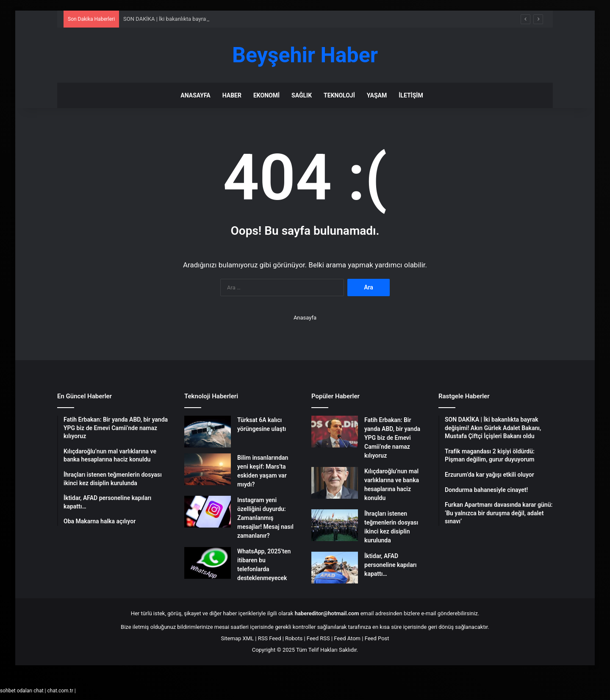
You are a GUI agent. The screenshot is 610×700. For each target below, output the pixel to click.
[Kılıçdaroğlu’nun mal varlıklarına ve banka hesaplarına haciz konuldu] (335, 483)
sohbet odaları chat (22, 691)
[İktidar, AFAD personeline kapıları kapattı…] (335, 568)
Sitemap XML (237, 638)
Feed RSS (318, 638)
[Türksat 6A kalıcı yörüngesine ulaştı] (208, 432)
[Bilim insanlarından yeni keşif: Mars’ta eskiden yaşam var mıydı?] (208, 469)
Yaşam (377, 95)
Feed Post (377, 638)
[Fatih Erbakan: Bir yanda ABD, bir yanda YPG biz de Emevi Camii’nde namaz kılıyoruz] (335, 432)
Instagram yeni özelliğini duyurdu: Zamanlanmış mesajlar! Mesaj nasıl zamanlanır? (265, 518)
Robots (294, 638)
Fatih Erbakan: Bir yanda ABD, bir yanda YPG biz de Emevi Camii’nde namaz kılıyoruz (392, 438)
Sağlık (302, 95)
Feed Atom (347, 638)
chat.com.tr (60, 691)
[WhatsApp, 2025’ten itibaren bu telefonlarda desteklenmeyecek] (208, 563)
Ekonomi (266, 95)
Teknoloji (339, 95)
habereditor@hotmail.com (327, 613)
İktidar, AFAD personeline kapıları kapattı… (390, 565)
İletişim (411, 95)
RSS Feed (270, 638)
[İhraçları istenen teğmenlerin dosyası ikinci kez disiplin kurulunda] (335, 525)
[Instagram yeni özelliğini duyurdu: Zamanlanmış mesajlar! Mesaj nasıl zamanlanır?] (208, 512)
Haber (232, 95)
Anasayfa (195, 95)
